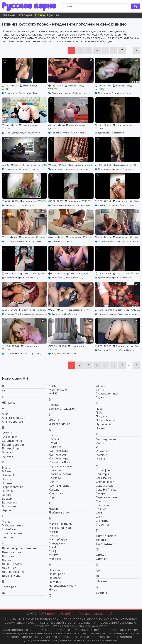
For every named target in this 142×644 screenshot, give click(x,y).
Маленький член (60, 528)
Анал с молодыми (13, 418)
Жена (53, 386)
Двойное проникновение (19, 548)
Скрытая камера (106, 497)
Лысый (53, 509)
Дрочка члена (11, 576)
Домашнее (11, 93)
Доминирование (13, 572)
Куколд (54, 490)
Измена (54, 420)
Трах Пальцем (105, 544)
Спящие (101, 509)
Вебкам (121, 205)
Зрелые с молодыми (62, 409)
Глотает (7, 522)
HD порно (9, 403)
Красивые (55, 470)
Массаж (54, 536)
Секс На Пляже (106, 490)
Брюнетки (25, 93)
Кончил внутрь (59, 459)
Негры (53, 590)
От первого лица (107, 394)
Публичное (103, 424)
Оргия (100, 390)
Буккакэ (7, 456)
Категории (25, 15)
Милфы (19, 205)
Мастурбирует (59, 539)
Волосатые (9, 506)
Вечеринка (9, 503)
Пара (99, 409)
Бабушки (8, 433)
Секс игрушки (105, 486)
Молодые (57, 169)
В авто (6, 468)
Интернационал (59, 424)
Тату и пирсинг (106, 536)
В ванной (8, 475)
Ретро (100, 447)
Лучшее (53, 15)
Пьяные (101, 428)
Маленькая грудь (60, 524)
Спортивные (104, 505)
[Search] (97, 6)
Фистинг (101, 559)
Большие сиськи (13, 445)
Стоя (81, 133)
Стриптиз (102, 521)
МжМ (111, 241)
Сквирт (100, 494)
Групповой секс (12, 533)
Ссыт (99, 513)
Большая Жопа (12, 441)
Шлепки (101, 581)
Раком (9, 133)
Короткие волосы (60, 466)
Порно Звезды (105, 420)
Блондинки (83, 205)
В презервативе (13, 487)
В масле (7, 479)
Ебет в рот (9, 587)
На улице (55, 582)
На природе (57, 574)
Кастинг (54, 439)
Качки (53, 443)
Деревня (8, 556)
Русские (34, 169)
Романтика (103, 451)
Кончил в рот (58, 455)
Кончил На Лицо (60, 462)
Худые (100, 570)
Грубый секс (10, 529)
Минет (35, 93)
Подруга (102, 416)
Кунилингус (57, 494)
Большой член (11, 449)
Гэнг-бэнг (8, 537)
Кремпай (55, 478)
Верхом (7, 499)
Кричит (54, 482)
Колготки (55, 447)
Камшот (54, 435)
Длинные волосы (13, 564)
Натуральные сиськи (76, 169)
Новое (40, 15)
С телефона (104, 470)
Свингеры (102, 474)
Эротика (101, 593)
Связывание (104, 478)
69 (3, 391)
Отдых (102, 205)
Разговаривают (106, 439)
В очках (131, 205)
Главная (9, 15)
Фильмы (101, 555)
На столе (55, 578)
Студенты (102, 525)
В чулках (18, 133)
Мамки (68, 241)
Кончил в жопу (59, 451)
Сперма (101, 501)
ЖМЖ (53, 394)
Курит (53, 497)
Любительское (81, 93)
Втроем (103, 241)
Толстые (101, 540)
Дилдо (68, 278)
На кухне (55, 570)
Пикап (100, 413)
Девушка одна (12, 552)
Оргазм (101, 386)
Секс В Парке (105, 482)
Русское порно (29, 6)
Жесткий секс (58, 390)
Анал (68, 93)
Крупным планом (60, 486)
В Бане (7, 471)
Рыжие (100, 459)
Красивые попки (60, 474)
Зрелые (36, 133)
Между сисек (58, 543)
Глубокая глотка (12, 526)
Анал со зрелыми (13, 422)
